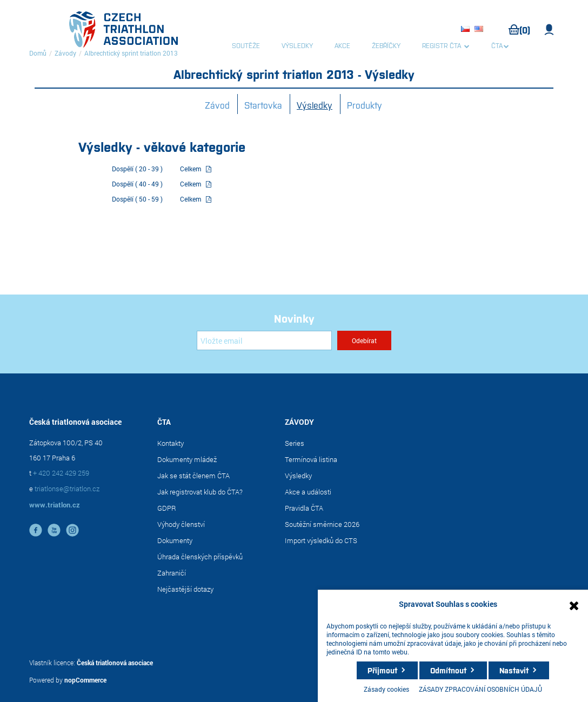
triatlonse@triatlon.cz (67, 489)
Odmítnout (448, 670)
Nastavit (514, 670)
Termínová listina (311, 459)
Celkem (191, 169)
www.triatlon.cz (55, 505)
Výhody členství (181, 524)
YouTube (54, 530)
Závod (217, 105)
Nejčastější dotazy (185, 589)
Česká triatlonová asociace (115, 663)
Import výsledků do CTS (321, 540)
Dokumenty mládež (187, 459)
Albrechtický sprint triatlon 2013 (131, 53)
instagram (72, 530)
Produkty (365, 105)
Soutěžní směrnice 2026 (322, 524)
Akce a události (308, 492)
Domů (38, 53)
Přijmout (382, 670)
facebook (36, 530)
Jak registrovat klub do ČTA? (200, 492)
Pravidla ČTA (304, 508)
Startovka (263, 105)
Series (295, 443)
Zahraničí (172, 573)
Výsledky (315, 105)
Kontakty (171, 443)
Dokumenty (175, 540)
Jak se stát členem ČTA (193, 476)
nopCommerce (85, 680)
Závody (65, 53)
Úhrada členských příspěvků (200, 557)
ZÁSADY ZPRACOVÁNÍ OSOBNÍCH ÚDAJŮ (480, 689)
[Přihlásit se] (264, 340)
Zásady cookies (386, 689)
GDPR (167, 508)
